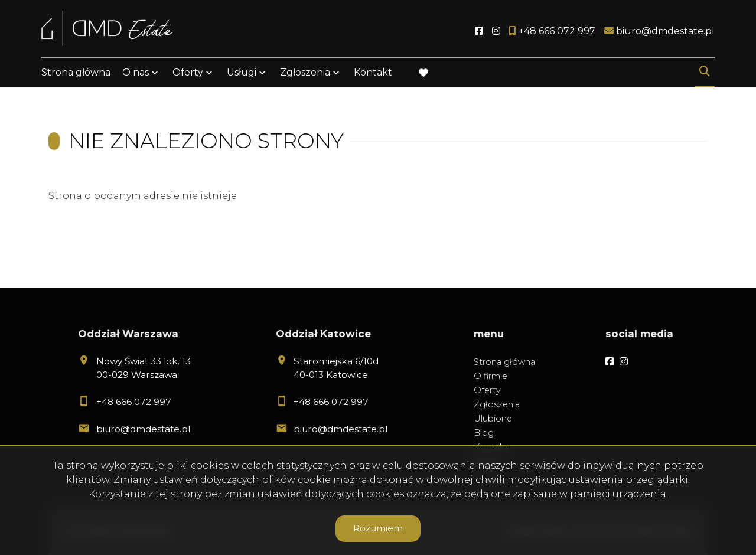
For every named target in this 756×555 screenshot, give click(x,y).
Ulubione (493, 419)
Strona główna (76, 72)
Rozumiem (378, 528)
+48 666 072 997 (134, 402)
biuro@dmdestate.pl (143, 429)
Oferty (188, 72)
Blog (484, 433)
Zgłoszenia (305, 72)
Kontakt (373, 72)
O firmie (491, 376)
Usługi (242, 72)
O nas (136, 72)
